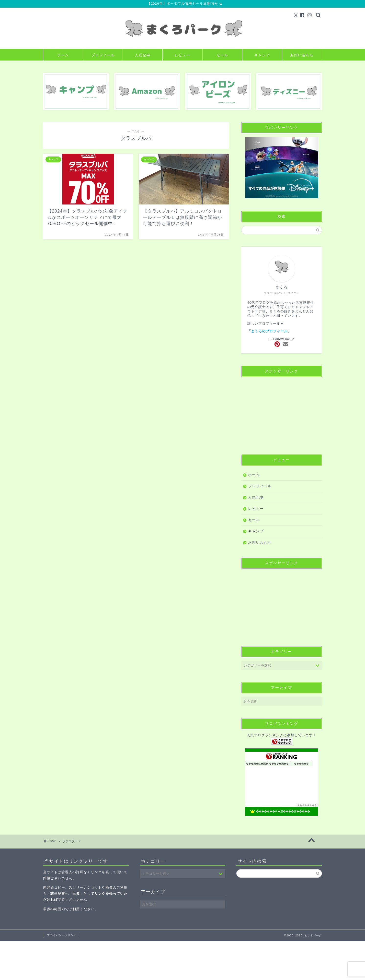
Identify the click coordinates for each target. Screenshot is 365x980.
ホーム (63, 56)
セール (222, 56)
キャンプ (262, 56)
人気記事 (143, 56)
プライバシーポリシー (62, 936)
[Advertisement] (280, 412)
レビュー (182, 56)
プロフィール (103, 56)
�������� (307, 806)
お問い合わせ (302, 56)
